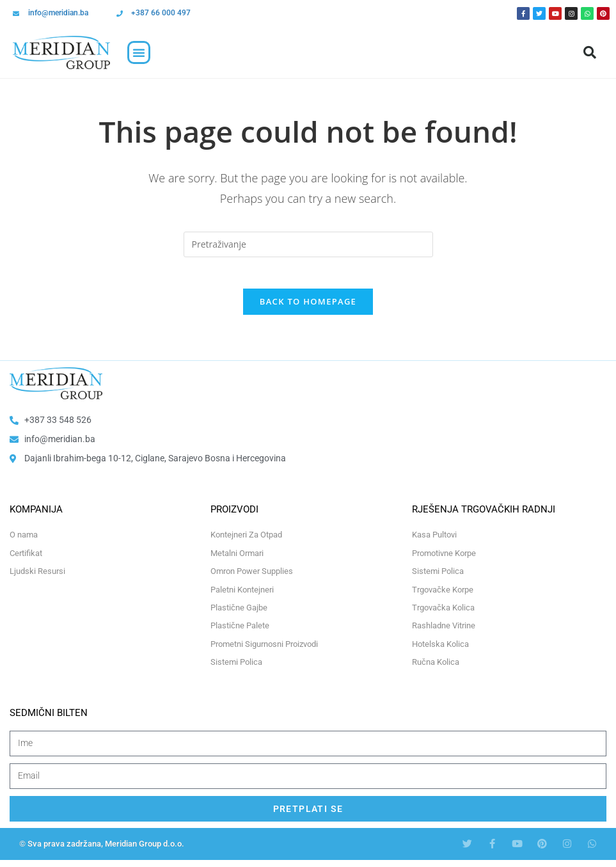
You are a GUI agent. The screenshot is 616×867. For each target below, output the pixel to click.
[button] (139, 52)
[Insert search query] (308, 244)
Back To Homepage (308, 309)
